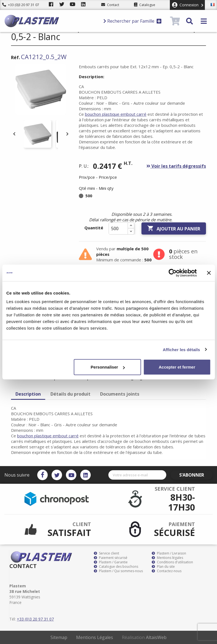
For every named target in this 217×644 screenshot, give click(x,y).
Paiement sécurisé (111, 558)
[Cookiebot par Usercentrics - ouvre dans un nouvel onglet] (172, 273)
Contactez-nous (167, 571)
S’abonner (197, 475)
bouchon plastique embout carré (116, 114)
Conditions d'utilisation (172, 562)
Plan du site (163, 567)
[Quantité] (118, 228)
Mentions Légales (95, 637)
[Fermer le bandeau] (209, 273)
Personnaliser (108, 367)
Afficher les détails (181, 349)
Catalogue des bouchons (116, 567)
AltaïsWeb (156, 637)
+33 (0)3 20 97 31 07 (21, 5)
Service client (106, 553)
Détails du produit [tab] (70, 394)
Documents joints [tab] (120, 394)
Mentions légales (167, 558)
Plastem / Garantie (111, 562)
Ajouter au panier (174, 228)
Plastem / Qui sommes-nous (118, 571)
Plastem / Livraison (169, 553)
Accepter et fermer (177, 367)
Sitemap (59, 637)
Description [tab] (28, 394)
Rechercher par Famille (132, 21)
